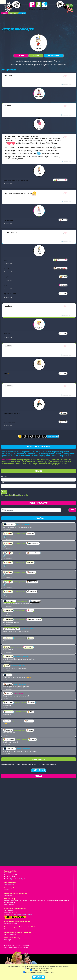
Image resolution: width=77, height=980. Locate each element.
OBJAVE (21, 56)
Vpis (4, 492)
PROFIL (36, 56)
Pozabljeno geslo (21, 495)
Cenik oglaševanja (15, 917)
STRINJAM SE (38, 977)
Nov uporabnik (7, 495)
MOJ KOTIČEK (54, 56)
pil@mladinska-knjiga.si (17, 879)
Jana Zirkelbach (9, 884)
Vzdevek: (5, 476)
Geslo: (3, 483)
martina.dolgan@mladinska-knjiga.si (21, 914)
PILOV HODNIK (39, 770)
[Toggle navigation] (3, 2)
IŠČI (72, 510)
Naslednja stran (53, 436)
